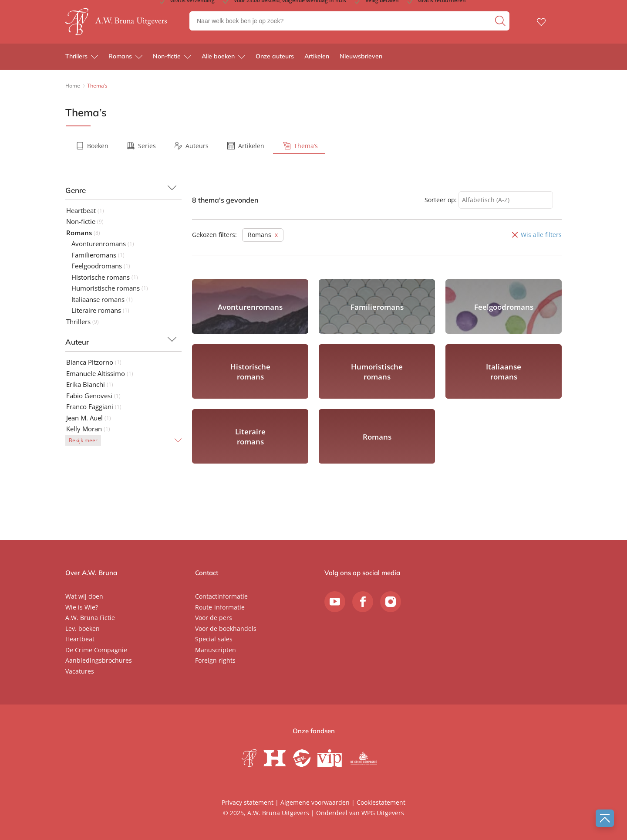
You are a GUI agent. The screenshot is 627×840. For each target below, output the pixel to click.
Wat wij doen (84, 596)
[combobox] (506, 200)
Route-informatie (220, 607)
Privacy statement (248, 802)
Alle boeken (218, 57)
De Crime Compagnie (96, 650)
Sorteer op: (441, 200)
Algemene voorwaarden (315, 802)
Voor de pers (214, 618)
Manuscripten (216, 650)
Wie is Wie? (82, 607)
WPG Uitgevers (383, 813)
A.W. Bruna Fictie (90, 618)
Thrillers (76, 57)
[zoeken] (501, 21)
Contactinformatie (221, 596)
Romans (120, 57)
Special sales (214, 639)
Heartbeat (80, 639)
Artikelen (317, 57)
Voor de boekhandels (226, 628)
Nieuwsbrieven (361, 57)
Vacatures (80, 671)
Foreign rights (215, 660)
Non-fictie (167, 57)
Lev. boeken (83, 628)
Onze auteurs (275, 57)
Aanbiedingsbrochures (99, 660)
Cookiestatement (381, 802)
